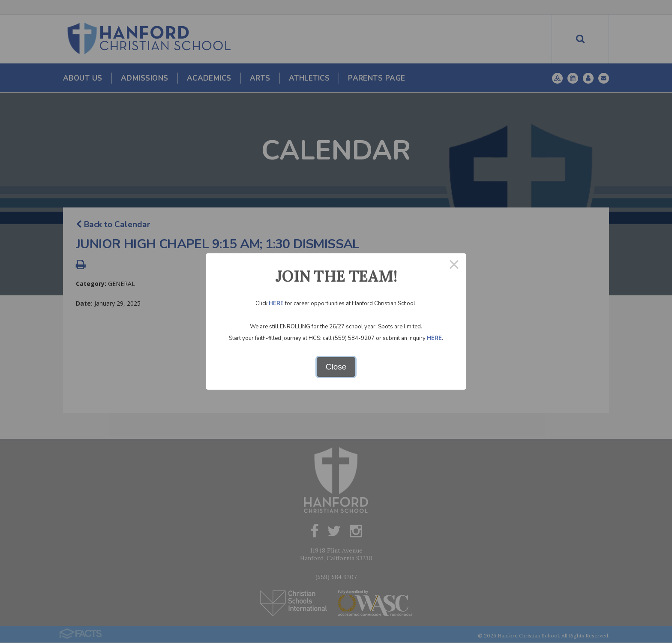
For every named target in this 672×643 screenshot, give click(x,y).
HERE (276, 303)
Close (336, 367)
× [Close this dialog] (454, 266)
